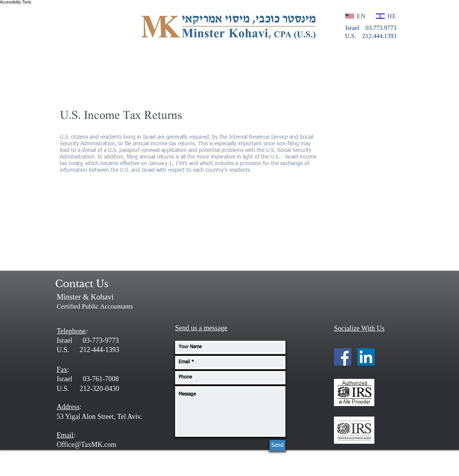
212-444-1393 (99, 350)
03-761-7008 (101, 379)
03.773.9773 (381, 28)
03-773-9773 (101, 340)
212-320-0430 (99, 389)
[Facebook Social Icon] (343, 357)
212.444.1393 (379, 36)
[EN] (356, 16)
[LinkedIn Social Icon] (366, 357)
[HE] (387, 16)
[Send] (277, 445)
